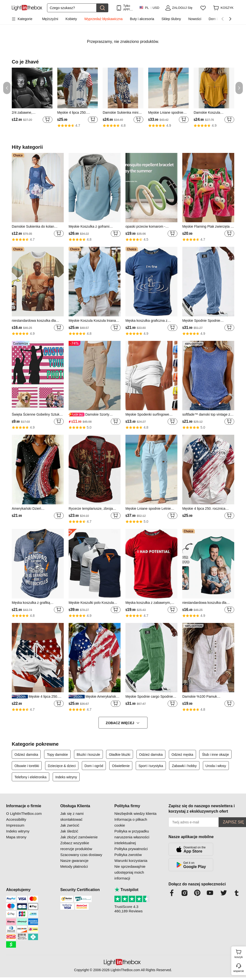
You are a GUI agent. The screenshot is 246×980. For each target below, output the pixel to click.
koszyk (240, 953)
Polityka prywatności (131, 849)
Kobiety (71, 19)
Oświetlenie (121, 766)
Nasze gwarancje (74, 861)
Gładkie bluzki (119, 755)
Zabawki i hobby (184, 766)
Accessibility (16, 819)
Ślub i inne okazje (215, 755)
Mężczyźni (50, 19)
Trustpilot (126, 890)
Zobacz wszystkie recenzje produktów (76, 846)
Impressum (15, 825)
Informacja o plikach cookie (131, 822)
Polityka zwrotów (128, 855)
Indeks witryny (66, 777)
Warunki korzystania (131, 861)
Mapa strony (16, 837)
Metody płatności (74, 866)
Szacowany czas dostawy (81, 855)
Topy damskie (57, 755)
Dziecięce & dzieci (62, 766)
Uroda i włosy (216, 766)
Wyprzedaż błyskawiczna (103, 19)
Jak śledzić (69, 831)
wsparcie (239, 971)
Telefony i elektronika (31, 777)
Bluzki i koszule (88, 755)
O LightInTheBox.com (24, 813)
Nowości (195, 19)
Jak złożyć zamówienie (79, 837)
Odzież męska (182, 755)
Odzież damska (26, 755)
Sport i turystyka (151, 766)
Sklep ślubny (171, 19)
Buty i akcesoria (142, 19)
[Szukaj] (72, 8)
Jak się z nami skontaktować (72, 816)
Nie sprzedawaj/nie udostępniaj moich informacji (130, 872)
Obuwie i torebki (27, 766)
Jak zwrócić (70, 825)
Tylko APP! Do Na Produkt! (129, 8)
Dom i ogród (94, 766)
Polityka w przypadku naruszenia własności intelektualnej (132, 837)
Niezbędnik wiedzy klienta (135, 813)
